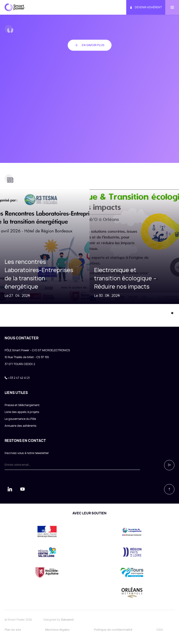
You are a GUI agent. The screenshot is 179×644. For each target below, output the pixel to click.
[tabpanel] (45, 247)
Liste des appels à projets (22, 412)
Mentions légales (57, 630)
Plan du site (13, 630)
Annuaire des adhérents (21, 426)
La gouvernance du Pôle (20, 419)
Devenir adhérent (146, 7)
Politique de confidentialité (113, 630)
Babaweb (67, 620)
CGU (160, 630)
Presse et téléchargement (22, 405)
